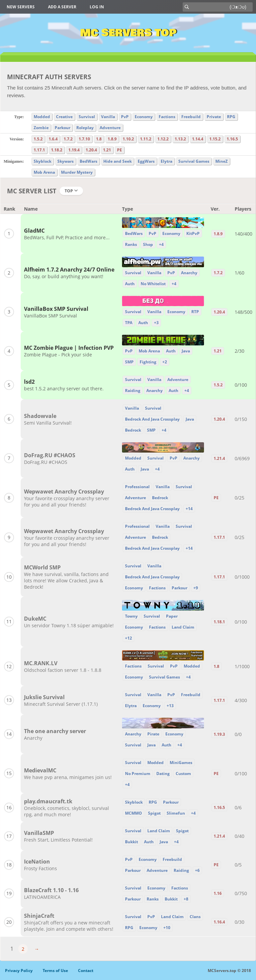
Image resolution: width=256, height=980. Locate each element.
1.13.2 (180, 139)
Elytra (166, 161)
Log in (97, 7)
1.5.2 (38, 139)
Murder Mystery (77, 172)
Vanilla (108, 117)
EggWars (146, 161)
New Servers (21, 7)
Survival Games (194, 161)
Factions (167, 117)
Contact (86, 971)
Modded (42, 117)
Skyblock (42, 161)
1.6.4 (53, 139)
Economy (144, 117)
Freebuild (191, 117)
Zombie (41, 128)
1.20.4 (91, 150)
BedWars (88, 161)
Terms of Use (55, 971)
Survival (87, 117)
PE (119, 150)
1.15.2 (215, 139)
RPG (231, 117)
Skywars (65, 161)
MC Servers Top (128, 33)
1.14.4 (198, 139)
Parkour (62, 128)
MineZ (221, 161)
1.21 (107, 150)
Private (214, 117)
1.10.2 (128, 139)
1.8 (99, 139)
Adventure (110, 128)
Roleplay (85, 128)
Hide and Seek (117, 161)
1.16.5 (232, 139)
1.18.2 (57, 150)
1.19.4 (74, 150)
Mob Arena (44, 172)
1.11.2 (146, 139)
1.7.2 (68, 139)
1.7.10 (84, 139)
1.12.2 (163, 139)
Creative (64, 117)
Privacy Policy (19, 971)
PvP (125, 117)
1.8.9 (112, 139)
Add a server (62, 7)
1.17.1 (39, 150)
